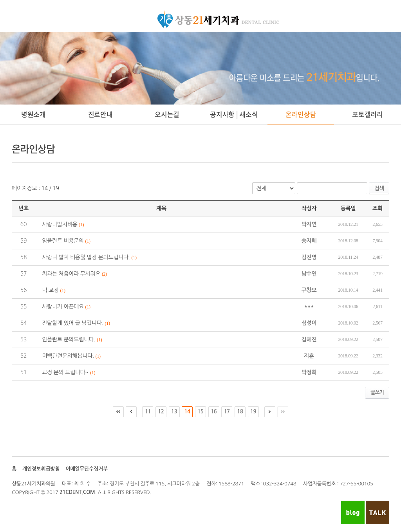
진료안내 (100, 114)
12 (161, 412)
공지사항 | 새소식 (234, 114)
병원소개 (33, 114)
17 (227, 412)
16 (214, 412)
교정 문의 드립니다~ (65, 372)
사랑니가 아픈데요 (63, 307)
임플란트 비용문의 (63, 241)
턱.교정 (50, 290)
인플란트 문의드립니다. (69, 339)
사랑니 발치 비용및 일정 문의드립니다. (86, 257)
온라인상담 (301, 114)
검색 (379, 188)
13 (174, 412)
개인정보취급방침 (41, 469)
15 (200, 412)
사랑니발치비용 (60, 224)
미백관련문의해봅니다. (68, 356)
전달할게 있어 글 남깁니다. (73, 323)
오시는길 (167, 114)
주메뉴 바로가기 (0, 0)
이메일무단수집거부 (86, 469)
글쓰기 (377, 392)
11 (148, 412)
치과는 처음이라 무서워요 (71, 274)
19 (253, 412)
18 (240, 412)
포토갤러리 (368, 114)
